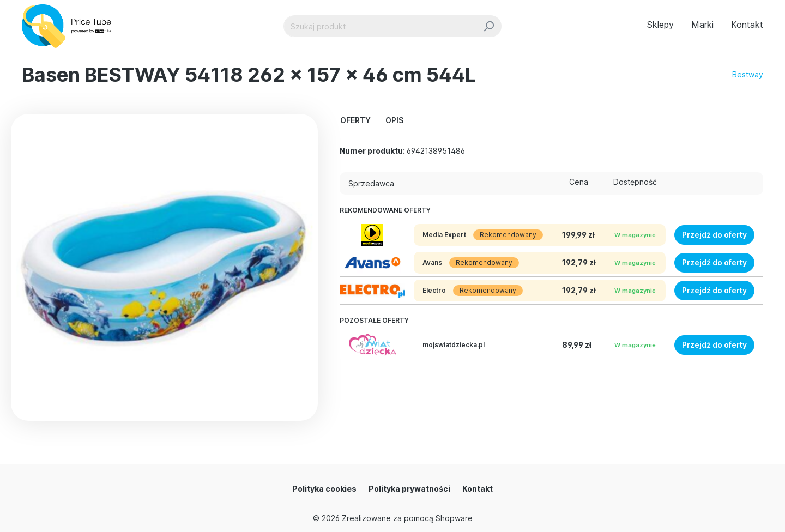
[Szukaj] (489, 26)
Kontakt (478, 489)
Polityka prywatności (409, 489)
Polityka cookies (324, 489)
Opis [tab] (394, 120)
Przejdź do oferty (714, 235)
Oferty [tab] (355, 120)
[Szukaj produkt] (380, 26)
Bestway (748, 74)
